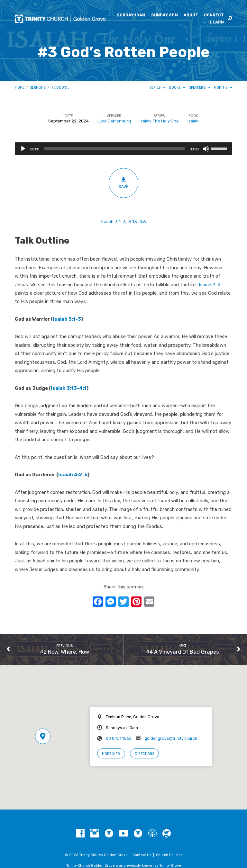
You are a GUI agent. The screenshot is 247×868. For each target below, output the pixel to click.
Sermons (38, 88)
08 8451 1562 (118, 738)
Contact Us (142, 855)
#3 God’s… (60, 88)
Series (157, 88)
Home (20, 88)
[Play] (23, 149)
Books (177, 88)
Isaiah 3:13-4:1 (69, 388)
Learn (217, 22)
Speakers (200, 88)
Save (124, 183)
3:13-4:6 (137, 222)
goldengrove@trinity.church (171, 738)
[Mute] (206, 149)
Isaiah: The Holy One (159, 121)
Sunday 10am (131, 15)
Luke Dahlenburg (114, 121)
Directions (144, 754)
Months (223, 88)
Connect (214, 15)
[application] (123, 149)
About (191, 15)
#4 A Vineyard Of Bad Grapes (182, 652)
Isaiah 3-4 (210, 285)
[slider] (115, 149)
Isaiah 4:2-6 (73, 475)
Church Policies (169, 855)
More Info (111, 754)
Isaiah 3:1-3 (113, 222)
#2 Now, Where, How (64, 652)
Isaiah (193, 121)
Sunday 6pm (165, 15)
